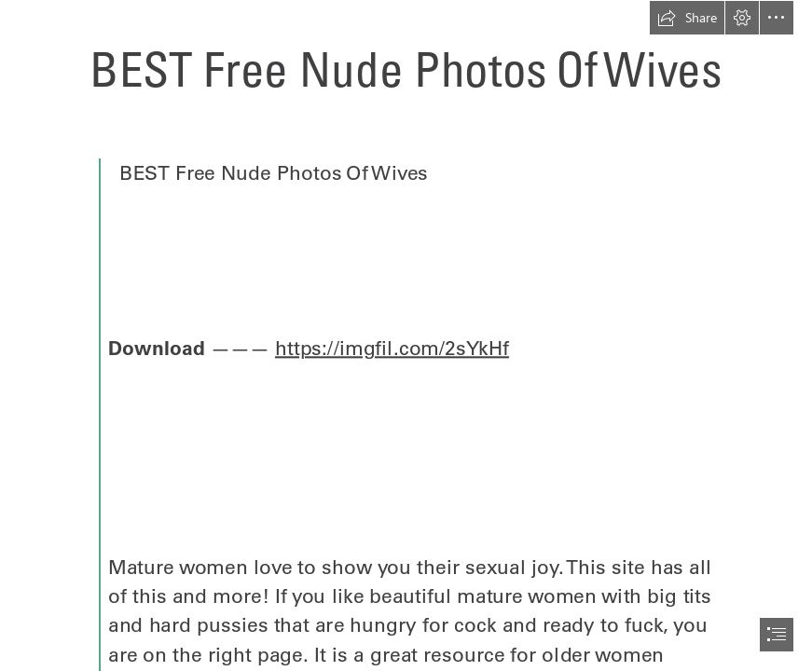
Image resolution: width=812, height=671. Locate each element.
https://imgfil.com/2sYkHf (392, 348)
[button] (687, 18)
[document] (406, 335)
